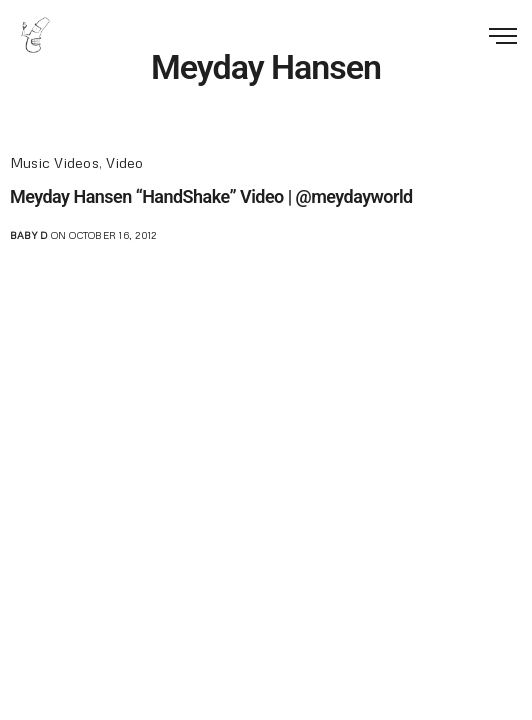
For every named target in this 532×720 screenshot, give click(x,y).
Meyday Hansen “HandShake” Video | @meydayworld (211, 196)
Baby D (28, 235)
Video (124, 162)
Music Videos (54, 162)
